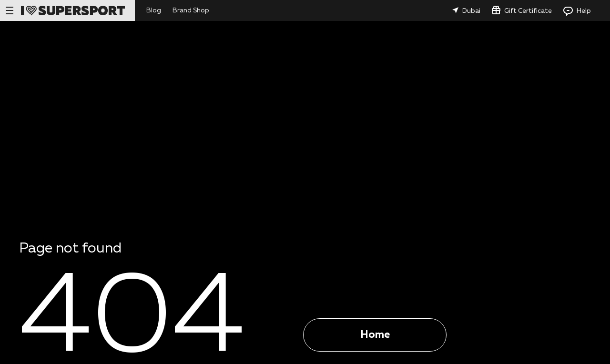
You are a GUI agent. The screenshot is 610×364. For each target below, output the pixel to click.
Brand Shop (191, 10)
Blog (154, 10)
